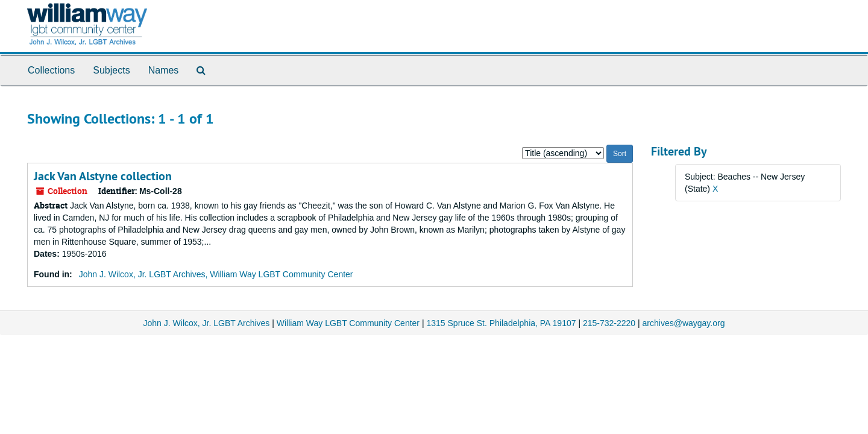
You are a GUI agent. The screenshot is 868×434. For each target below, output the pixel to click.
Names (164, 70)
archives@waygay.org (684, 323)
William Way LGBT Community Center (348, 323)
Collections (51, 70)
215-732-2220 (609, 323)
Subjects (111, 70)
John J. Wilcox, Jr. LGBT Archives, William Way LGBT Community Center (216, 274)
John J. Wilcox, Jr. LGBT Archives (207, 323)
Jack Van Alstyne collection (103, 176)
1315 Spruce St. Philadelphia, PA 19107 (501, 323)
